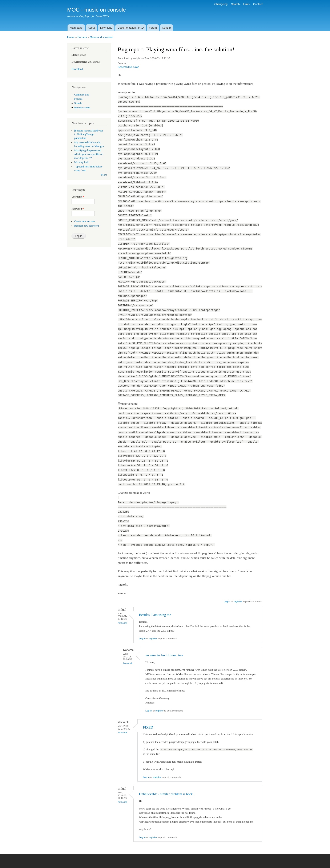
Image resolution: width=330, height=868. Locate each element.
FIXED (148, 727)
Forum (153, 28)
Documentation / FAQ (130, 28)
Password (78, 209)
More (104, 175)
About (91, 28)
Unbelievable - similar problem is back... (167, 794)
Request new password (87, 226)
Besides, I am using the (155, 615)
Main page (76, 28)
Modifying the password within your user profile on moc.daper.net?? (89, 154)
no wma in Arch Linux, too (164, 655)
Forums (82, 37)
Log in (227, 601)
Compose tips (82, 95)
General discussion (102, 37)
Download (106, 28)
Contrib (166, 28)
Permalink (122, 623)
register (238, 601)
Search (235, 4)
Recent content (82, 108)
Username (78, 197)
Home (71, 37)
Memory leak (82, 162)
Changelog (221, 4)
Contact (258, 4)
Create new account (85, 221)
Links (246, 4)
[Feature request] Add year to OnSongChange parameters (89, 134)
